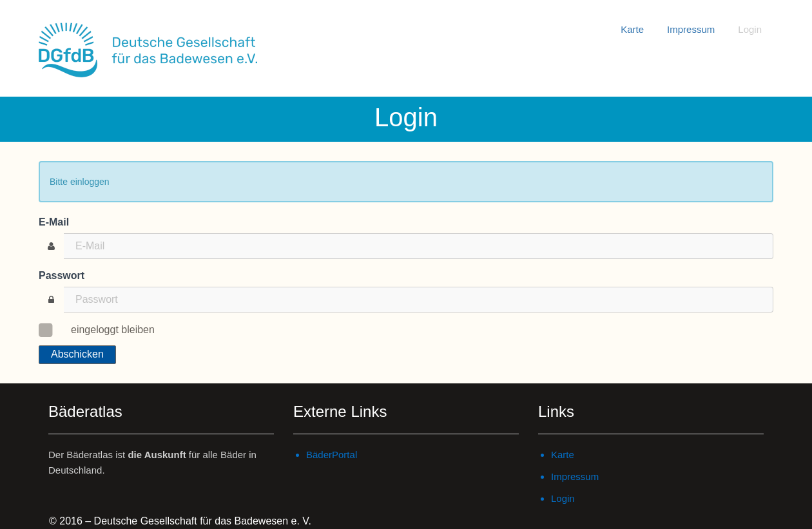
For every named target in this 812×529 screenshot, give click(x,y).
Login (750, 29)
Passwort (62, 275)
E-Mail (54, 222)
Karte (632, 29)
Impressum (691, 29)
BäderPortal (332, 455)
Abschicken (77, 354)
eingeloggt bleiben (106, 329)
